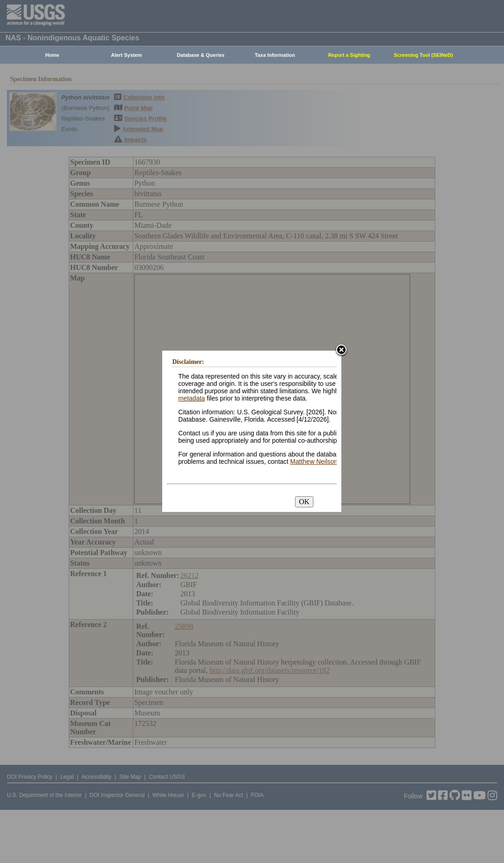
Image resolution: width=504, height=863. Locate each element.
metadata (192, 398)
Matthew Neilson (314, 462)
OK (304, 502)
